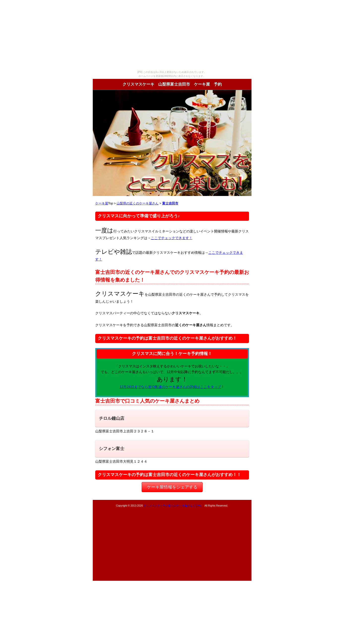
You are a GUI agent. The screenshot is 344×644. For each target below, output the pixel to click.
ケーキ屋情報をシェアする (172, 487)
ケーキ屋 (102, 203)
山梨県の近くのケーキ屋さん (138, 203)
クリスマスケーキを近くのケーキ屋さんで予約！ (174, 506)
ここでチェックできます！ (172, 238)
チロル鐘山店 (112, 418)
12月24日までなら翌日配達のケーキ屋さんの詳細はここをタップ (170, 387)
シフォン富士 (112, 449)
